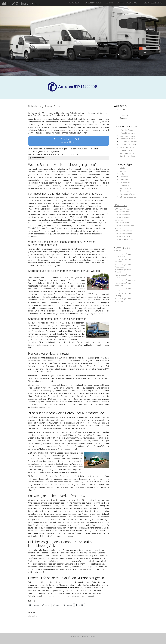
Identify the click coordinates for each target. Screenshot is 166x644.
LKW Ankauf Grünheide (123, 231)
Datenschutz (76, 637)
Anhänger (123, 171)
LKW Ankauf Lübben (122, 212)
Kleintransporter (125, 191)
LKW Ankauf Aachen (122, 215)
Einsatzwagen (125, 185)
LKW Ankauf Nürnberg (128, 145)
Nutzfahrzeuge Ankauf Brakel (126, 280)
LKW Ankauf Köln (126, 150)
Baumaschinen (125, 188)
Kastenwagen (125, 182)
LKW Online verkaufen (22, 4)
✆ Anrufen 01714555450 (77, 86)
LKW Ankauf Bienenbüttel (124, 240)
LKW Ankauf (120, 205)
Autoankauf (75, 3)
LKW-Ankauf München (128, 130)
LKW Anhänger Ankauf (128, 133)
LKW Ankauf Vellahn (122, 209)
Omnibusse (124, 180)
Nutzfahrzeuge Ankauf (154, 3)
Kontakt (109, 3)
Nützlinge (123, 168)
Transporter (124, 177)
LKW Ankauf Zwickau (123, 223)
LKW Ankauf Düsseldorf (128, 142)
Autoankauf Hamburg (128, 139)
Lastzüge (123, 174)
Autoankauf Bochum (127, 153)
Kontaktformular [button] (37, 158)
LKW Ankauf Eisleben (123, 237)
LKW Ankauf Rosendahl (124, 234)
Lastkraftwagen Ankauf (128, 3)
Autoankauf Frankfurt (127, 147)
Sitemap (92, 637)
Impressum (84, 637)
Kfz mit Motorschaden (128, 156)
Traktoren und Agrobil (127, 194)
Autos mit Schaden (93, 3)
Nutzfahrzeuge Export (127, 136)
